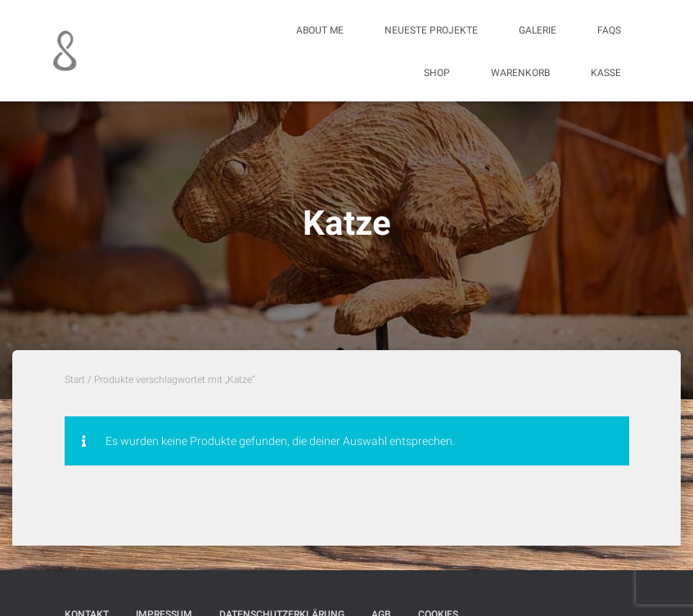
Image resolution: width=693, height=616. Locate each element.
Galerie (538, 30)
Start (75, 380)
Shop (437, 73)
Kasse (606, 73)
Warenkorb (520, 73)
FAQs (609, 30)
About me (320, 30)
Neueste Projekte (431, 30)
